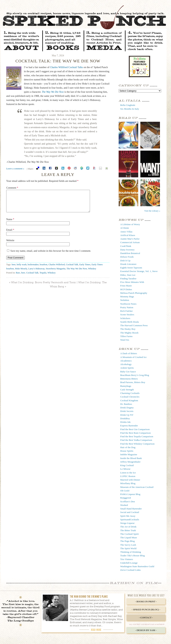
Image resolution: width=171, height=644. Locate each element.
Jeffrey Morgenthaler (130, 462)
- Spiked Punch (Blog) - (146, 610)
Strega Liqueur (127, 523)
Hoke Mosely (21, 273)
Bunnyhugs (126, 386)
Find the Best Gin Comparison (135, 429)
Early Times (85, 269)
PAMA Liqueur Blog (130, 494)
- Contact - (146, 618)
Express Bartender (129, 426)
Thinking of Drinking (131, 552)
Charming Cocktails (130, 393)
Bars (18, 277)
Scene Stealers (127, 315)
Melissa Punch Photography (134, 293)
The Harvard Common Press (134, 325)
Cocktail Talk (72, 269)
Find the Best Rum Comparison (135, 433)
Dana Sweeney (127, 250)
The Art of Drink (128, 527)
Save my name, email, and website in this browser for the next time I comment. (51, 255)
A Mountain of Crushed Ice (133, 357)
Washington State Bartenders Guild (137, 566)
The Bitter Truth (128, 530)
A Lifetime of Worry (130, 224)
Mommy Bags (127, 297)
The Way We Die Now (53, 92)
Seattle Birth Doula (129, 322)
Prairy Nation (127, 307)
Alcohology (126, 364)
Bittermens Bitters (129, 379)
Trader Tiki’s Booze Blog (132, 556)
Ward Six (125, 340)
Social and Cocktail (130, 512)
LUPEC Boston (128, 476)
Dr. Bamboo (126, 404)
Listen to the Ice (128, 473)
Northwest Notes (128, 304)
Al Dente (125, 228)
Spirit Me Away (128, 516)
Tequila (43, 277)
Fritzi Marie (126, 286)
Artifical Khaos (128, 235)
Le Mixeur (125, 469)
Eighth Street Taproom (131, 268)
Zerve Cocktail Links (130, 570)
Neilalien (125, 300)
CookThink (126, 246)
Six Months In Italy (130, 109)
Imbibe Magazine (129, 454)
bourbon (44, 269)
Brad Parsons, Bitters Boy (133, 382)
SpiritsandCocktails (130, 519)
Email (10, 234)
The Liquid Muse (129, 537)
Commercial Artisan (130, 242)
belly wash (22, 269)
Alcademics (126, 361)
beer (14, 269)
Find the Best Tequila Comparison (137, 436)
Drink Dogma (127, 408)
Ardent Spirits (127, 368)
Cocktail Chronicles (130, 397)
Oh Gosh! (125, 491)
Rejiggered (125, 498)
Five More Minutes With (132, 282)
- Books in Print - (146, 601)
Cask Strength (127, 390)
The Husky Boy (128, 329)
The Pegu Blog (127, 541)
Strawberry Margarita (56, 273)
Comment (12, 188)
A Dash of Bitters (129, 353)
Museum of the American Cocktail (137, 487)
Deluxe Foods (127, 257)
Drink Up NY (127, 415)
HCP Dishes (126, 289)
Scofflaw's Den (128, 501)
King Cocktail (127, 465)
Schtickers (125, 318)
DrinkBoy (125, 418)
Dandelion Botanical (130, 253)
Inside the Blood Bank (131, 458)
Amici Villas (126, 232)
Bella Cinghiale (128, 105)
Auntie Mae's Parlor (130, 239)
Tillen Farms (126, 336)
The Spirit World (128, 548)
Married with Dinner (130, 480)
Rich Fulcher (126, 311)
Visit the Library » (152, 211)
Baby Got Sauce (128, 372)
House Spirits (127, 451)
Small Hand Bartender (131, 509)
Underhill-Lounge (129, 563)
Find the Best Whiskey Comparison (137, 444)
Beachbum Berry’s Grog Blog (135, 375)
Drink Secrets (127, 411)
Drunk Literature (128, 264)
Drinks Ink (125, 422)
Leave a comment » (15, 169)
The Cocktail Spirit (129, 534)
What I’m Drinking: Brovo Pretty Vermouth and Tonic (44, 287)
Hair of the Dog (128, 447)
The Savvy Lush (128, 545)
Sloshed (124, 505)
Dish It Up (125, 261)
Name (10, 224)
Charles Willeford (57, 269)
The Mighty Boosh (129, 333)
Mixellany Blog (128, 483)
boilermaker (33, 269)
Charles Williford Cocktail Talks (67, 67)
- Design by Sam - (146, 630)
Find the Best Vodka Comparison (136, 440)
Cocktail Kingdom (129, 400)
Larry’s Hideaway (36, 273)
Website (10, 245)
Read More (96, 630)
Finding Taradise (128, 279)
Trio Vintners (127, 559)
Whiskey (92, 273)
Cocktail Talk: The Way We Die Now (58, 61)
